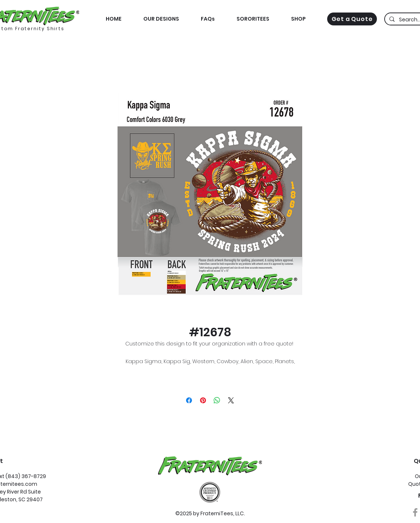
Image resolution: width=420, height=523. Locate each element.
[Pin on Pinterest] (203, 400)
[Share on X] (231, 400)
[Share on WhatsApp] (217, 400)
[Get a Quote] (352, 19)
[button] (298, 19)
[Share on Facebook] (189, 400)
